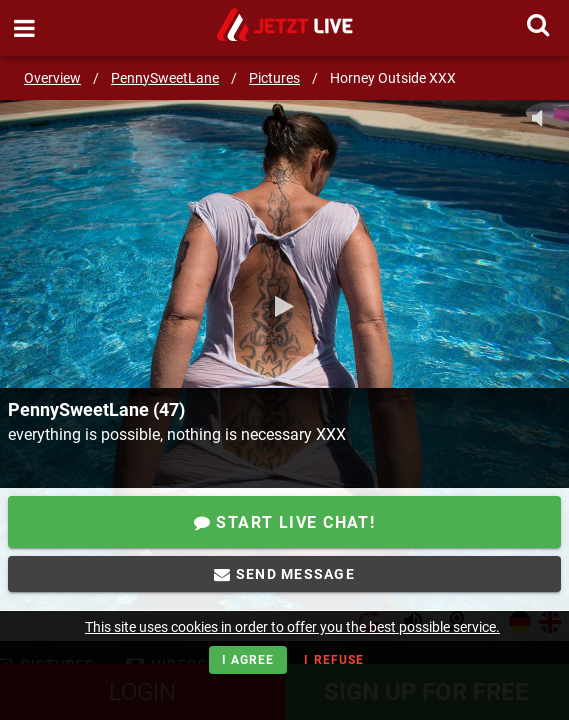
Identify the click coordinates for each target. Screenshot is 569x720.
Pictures (274, 78)
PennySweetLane (165, 78)
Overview (52, 78)
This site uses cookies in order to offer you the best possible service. (292, 627)
